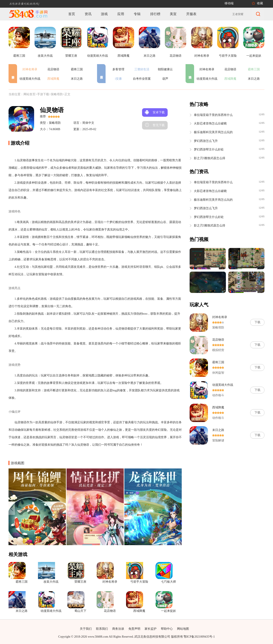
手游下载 (43, 94)
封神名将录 (30, 69)
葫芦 (165, 79)
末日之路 (77, 79)
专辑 (137, 14)
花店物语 (53, 69)
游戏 (104, 14)
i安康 (118, 79)
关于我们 (86, 629)
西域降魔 (53, 79)
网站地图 (183, 629)
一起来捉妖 (168, 611)
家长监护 (151, 629)
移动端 (229, 3)
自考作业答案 (142, 79)
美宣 (173, 14)
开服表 (191, 14)
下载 (257, 322)
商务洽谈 (118, 629)
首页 (72, 14)
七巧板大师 (168, 582)
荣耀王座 (80, 582)
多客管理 (118, 69)
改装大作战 (51, 582)
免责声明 (134, 629)
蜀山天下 (80, 611)
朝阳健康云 (165, 69)
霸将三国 (77, 69)
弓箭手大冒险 (139, 582)
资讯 (88, 14)
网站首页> (30, 94)
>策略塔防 (56, 94)
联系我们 (102, 629)
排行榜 (155, 14)
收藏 (260, 3)
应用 (121, 14)
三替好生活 (142, 69)
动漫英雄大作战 (30, 79)
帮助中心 (167, 629)
